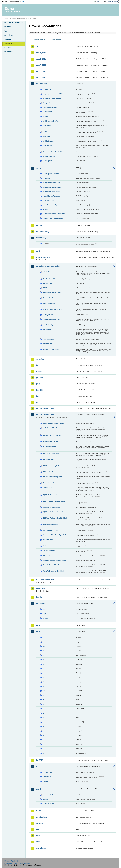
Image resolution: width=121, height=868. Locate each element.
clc (44, 609)
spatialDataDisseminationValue (54, 214)
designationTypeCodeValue (52, 192)
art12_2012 (41, 53)
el (43, 673)
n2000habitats (48, 132)
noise (39, 811)
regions (45, 209)
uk (44, 753)
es (43, 677)
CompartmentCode (49, 483)
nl (43, 722)
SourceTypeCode (49, 551)
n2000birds (47, 126)
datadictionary (43, 232)
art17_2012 (41, 71)
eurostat (40, 359)
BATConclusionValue (50, 288)
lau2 (38, 632)
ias (37, 396)
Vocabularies (10, 44)
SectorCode (47, 546)
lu (43, 709)
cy (43, 651)
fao (38, 365)
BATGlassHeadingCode (51, 466)
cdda (38, 168)
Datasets (8, 27)
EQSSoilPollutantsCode (51, 507)
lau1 (38, 625)
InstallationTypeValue (50, 325)
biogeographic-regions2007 (53, 94)
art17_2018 (41, 77)
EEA (14, 2)
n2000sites (46, 137)
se (43, 740)
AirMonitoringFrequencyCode (53, 423)
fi (43, 682)
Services (8, 48)
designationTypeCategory (52, 187)
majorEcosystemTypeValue (52, 205)
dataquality (47, 103)
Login (98, 2)
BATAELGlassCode (50, 446)
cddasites (46, 178)
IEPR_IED (40, 589)
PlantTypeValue (48, 339)
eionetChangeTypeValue (51, 196)
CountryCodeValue (49, 298)
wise (38, 842)
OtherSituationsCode (50, 524)
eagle (45, 614)
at (43, 637)
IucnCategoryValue (49, 200)
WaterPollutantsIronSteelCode (54, 571)
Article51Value (48, 272)
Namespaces (9, 52)
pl (43, 726)
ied (38, 402)
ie (43, 695)
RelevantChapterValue (51, 349)
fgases (39, 371)
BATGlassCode (48, 460)
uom (38, 836)
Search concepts (56, 40)
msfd (38, 789)
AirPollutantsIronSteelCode (52, 435)
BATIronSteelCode (49, 472)
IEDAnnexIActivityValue (51, 319)
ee (43, 668)
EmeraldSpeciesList (50, 107)
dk (44, 664)
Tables (7, 31)
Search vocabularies (39, 40)
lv (43, 713)
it (43, 700)
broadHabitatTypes (49, 795)
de (44, 660)
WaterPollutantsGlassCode (52, 565)
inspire (39, 597)
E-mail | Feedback (11, 861)
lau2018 (40, 760)
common (40, 225)
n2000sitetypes (48, 141)
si (43, 744)
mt (44, 717)
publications (42, 817)
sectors (45, 782)
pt (43, 731)
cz (43, 655)
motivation (46, 117)
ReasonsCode (48, 540)
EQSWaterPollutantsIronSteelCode (55, 518)
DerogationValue (49, 303)
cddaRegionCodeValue (51, 174)
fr (43, 686)
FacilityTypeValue (49, 315)
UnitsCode (46, 555)
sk (43, 749)
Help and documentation (14, 23)
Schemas (8, 39)
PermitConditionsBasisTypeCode (55, 535)
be (44, 642)
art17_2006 (41, 65)
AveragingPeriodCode (51, 441)
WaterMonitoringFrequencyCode (54, 560)
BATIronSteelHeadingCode (52, 477)
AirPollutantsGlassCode (51, 428)
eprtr (38, 251)
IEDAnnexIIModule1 (45, 409)
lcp (38, 766)
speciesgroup (48, 161)
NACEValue (47, 329)
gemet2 (39, 378)
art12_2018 (41, 59)
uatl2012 (46, 618)
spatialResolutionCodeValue (53, 218)
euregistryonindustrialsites (48, 266)
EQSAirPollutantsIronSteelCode (54, 501)
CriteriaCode (47, 488)
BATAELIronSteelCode (51, 454)
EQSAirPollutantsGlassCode (53, 495)
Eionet (14, 18)
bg (44, 646)
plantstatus (47, 777)
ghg (38, 384)
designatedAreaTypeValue (52, 183)
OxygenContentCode (50, 530)
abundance (47, 89)
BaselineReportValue (50, 279)
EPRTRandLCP (43, 257)
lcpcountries (47, 772)
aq (37, 46)
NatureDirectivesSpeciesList (53, 152)
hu (44, 691)
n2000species (48, 146)
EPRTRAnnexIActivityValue (52, 309)
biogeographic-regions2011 (53, 98)
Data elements (10, 35)
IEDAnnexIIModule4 (45, 580)
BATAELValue (48, 283)
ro (43, 735)
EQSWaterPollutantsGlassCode (54, 512)
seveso (39, 823)
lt (43, 704)
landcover (41, 603)
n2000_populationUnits (51, 121)
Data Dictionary (22, 18)
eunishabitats (48, 112)
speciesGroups (48, 804)
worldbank (41, 848)
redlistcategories (49, 156)
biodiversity (41, 84)
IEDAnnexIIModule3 (45, 415)
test (38, 829)
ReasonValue (47, 344)
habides (40, 390)
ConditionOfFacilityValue (52, 292)
